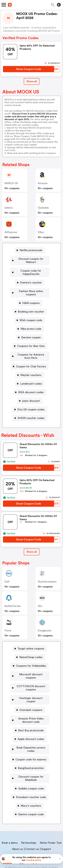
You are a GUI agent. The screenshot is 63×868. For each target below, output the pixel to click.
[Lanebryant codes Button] (30, 377)
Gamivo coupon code (31, 795)
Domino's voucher (31, 279)
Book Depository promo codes (31, 735)
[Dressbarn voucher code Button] (30, 778)
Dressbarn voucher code (31, 778)
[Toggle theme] (59, 5)
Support (46, 829)
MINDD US (11, 183)
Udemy (9, 208)
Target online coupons (31, 642)
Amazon (43, 183)
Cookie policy (34, 860)
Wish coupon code (31, 314)
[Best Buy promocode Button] (30, 717)
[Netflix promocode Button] (30, 250)
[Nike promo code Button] (30, 322)
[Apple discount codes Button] (30, 726)
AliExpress (11, 232)
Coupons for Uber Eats (31, 339)
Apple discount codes (31, 726)
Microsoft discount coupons (31, 668)
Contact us (32, 829)
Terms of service (50, 848)
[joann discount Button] (30, 394)
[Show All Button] (32, 545)
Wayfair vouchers (31, 369)
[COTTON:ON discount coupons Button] (30, 678)
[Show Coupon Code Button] (29, 69)
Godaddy (43, 208)
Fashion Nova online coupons (31, 288)
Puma (8, 624)
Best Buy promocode (31, 717)
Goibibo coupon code (31, 769)
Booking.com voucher (31, 305)
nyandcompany (47, 575)
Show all (32, 545)
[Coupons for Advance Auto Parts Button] (30, 350)
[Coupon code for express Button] (30, 743)
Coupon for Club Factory (31, 360)
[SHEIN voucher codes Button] (30, 412)
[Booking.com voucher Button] (30, 305)
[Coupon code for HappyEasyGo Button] (30, 269)
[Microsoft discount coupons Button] (30, 668)
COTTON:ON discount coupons (31, 678)
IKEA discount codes (31, 386)
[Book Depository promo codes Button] (30, 735)
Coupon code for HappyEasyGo (31, 269)
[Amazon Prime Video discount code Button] (30, 707)
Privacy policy (34, 848)
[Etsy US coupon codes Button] (30, 403)
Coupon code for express (31, 743)
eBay (41, 232)
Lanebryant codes (31, 377)
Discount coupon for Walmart (31, 259)
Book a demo (10, 823)
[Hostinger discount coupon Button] (30, 688)
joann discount (31, 394)
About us (18, 829)
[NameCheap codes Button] (30, 651)
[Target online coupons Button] (30, 642)
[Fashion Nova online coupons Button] (30, 288)
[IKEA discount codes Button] (30, 386)
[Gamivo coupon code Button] (30, 795)
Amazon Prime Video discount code (31, 707)
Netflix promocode (31, 250)
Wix (40, 600)
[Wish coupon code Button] (30, 314)
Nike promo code (31, 322)
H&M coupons (31, 296)
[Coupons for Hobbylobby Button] (30, 659)
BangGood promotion (31, 752)
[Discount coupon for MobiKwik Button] (30, 760)
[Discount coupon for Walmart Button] (30, 259)
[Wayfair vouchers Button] (30, 369)
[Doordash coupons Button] (30, 697)
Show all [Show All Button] (32, 81)
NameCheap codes (31, 651)
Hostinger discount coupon (31, 688)
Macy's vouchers (31, 786)
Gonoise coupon (31, 331)
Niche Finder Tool (51, 823)
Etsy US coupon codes (31, 403)
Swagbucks (45, 624)
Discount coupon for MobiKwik (31, 760)
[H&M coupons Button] (30, 296)
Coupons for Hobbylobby (31, 659)
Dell (7, 575)
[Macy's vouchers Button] (30, 786)
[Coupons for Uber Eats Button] (30, 339)
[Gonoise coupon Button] (30, 331)
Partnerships (29, 823)
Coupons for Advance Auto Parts (31, 350)
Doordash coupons (31, 697)
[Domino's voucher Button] (30, 279)
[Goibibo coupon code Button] (30, 769)
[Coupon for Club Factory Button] (30, 360)
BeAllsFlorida (12, 600)
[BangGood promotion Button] (30, 752)
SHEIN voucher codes (31, 412)
